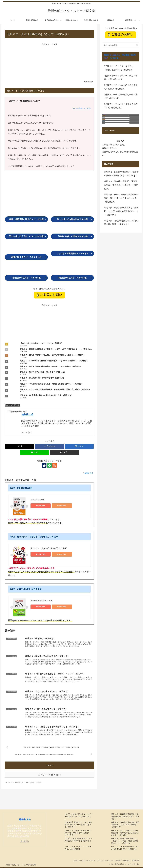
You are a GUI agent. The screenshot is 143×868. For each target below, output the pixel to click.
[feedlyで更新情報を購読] (26, 433)
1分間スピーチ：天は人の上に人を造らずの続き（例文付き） (121, 87)
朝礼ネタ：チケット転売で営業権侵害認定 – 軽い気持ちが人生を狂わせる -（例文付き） (121, 198)
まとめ (26, 257)
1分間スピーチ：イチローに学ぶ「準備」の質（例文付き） (121, 77)
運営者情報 (136, 860)
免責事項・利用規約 (122, 860)
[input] (121, 45)
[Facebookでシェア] (49, 446)
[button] (64, 452)
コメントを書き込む (49, 775)
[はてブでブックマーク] (79, 446)
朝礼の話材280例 (37, 500)
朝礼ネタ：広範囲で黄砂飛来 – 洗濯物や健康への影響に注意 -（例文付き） (121, 174)
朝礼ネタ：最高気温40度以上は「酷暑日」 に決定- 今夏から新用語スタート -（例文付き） (121, 211)
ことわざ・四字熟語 (12, 405)
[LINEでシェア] (35, 452)
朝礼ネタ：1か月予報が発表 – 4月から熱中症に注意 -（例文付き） (121, 222)
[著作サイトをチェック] (23, 433)
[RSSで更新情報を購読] (30, 433)
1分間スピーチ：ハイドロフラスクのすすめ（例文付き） (121, 106)
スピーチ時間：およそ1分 (82, 108)
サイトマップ (90, 860)
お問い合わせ (79, 860)
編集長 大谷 (27, 414)
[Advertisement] (49, 62)
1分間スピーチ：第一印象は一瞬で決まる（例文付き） (121, 96)
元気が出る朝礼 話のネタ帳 (41, 601)
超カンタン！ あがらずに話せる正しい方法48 (49, 548)
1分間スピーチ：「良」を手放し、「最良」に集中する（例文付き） (120, 68)
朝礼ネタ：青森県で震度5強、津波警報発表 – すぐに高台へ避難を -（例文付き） (121, 185)
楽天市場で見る (41, 506)
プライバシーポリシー (105, 860)
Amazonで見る (62, 506)
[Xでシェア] (20, 446)
